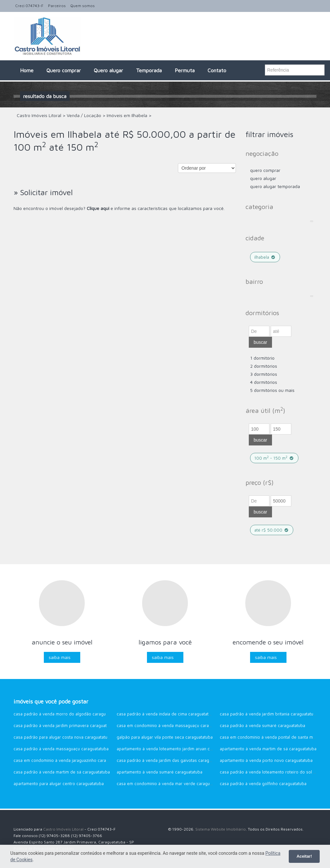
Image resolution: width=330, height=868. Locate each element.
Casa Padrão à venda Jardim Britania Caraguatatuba (269, 714)
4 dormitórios (264, 382)
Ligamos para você (165, 642)
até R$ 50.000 (272, 530)
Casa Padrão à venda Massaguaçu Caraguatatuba (61, 749)
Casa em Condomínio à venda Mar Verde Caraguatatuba (170, 783)
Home (27, 70)
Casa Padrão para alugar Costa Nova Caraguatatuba (63, 737)
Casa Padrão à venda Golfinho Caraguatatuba (263, 783)
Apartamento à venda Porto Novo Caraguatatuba (266, 760)
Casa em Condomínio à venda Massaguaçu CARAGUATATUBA (172, 725)
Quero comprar (64, 70)
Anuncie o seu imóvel (62, 642)
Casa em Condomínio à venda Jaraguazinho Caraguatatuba (69, 760)
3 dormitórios (264, 374)
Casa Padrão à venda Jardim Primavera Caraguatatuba (65, 725)
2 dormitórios (264, 366)
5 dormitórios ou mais (272, 390)
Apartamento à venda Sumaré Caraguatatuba (160, 772)
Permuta (185, 70)
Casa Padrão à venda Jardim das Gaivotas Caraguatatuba (171, 760)
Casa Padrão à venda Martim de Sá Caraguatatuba (62, 772)
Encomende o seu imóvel (268, 642)
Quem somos (82, 6)
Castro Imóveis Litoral (63, 829)
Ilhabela (265, 257)
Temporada (149, 70)
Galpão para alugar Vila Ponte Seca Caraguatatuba (165, 737)
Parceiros (57, 6)
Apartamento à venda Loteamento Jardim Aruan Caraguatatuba (176, 749)
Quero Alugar (263, 178)
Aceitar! (304, 856)
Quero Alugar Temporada (275, 186)
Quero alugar (108, 70)
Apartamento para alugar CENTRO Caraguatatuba (59, 783)
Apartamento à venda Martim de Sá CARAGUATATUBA (268, 749)
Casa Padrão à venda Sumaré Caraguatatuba (262, 725)
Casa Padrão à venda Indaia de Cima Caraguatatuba (166, 714)
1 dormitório (262, 358)
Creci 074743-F (29, 6)
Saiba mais (60, 657)
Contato (217, 70)
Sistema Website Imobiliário (221, 829)
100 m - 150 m (274, 458)
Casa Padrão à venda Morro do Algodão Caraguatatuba (67, 714)
